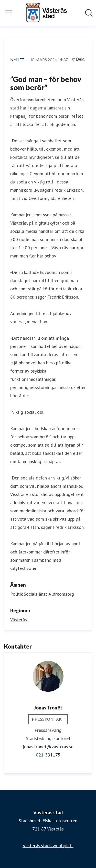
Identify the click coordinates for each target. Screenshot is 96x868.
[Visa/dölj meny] (9, 13)
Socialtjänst (35, 594)
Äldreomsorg (61, 594)
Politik (16, 594)
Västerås (19, 620)
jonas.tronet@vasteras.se (48, 747)
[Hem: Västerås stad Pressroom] (46, 13)
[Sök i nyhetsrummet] (89, 13)
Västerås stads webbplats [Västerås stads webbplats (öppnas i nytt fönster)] (48, 845)
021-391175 (48, 755)
